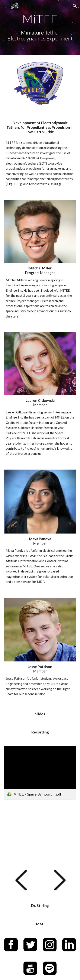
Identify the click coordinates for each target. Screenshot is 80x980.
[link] (40, 773)
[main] (40, 27)
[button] (5, 6)
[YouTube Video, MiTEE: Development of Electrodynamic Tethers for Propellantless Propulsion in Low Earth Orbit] (40, 834)
